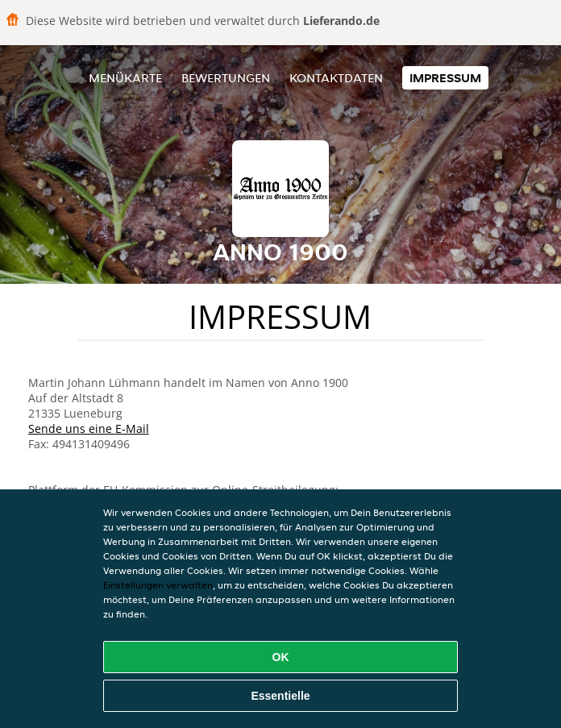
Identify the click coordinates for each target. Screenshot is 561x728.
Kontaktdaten (336, 78)
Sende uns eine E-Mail (89, 428)
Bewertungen (226, 78)
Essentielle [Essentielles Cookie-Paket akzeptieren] (280, 696)
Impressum (445, 78)
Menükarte (125, 78)
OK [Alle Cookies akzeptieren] (281, 657)
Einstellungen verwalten (158, 585)
